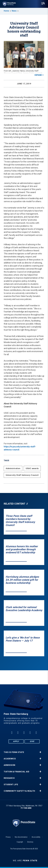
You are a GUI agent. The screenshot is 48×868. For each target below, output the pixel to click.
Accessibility (36, 837)
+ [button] (40, 752)
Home (6, 11)
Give (32, 741)
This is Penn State (14, 752)
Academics (10, 759)
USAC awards (32, 468)
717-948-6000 (26, 808)
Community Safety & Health (19, 791)
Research (9, 778)
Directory (30, 842)
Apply (16, 741)
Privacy (8, 837)
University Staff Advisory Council (22, 475)
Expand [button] (38, 75)
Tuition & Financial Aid (17, 772)
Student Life (11, 785)
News (14, 11)
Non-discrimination (21, 837)
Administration (13, 468)
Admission (10, 765)
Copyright (20, 842)
